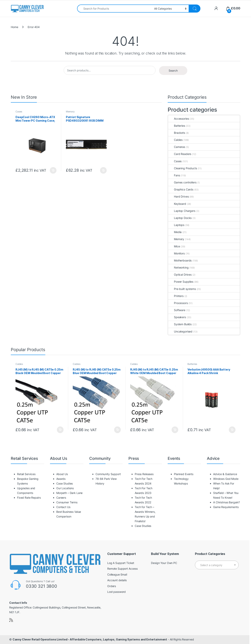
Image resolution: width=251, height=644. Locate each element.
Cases (19, 112)
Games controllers (182, 182)
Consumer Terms (67, 502)
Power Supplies (181, 282)
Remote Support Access (122, 569)
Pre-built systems (182, 289)
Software (177, 310)
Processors (178, 303)
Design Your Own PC (164, 563)
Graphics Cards (181, 189)
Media (175, 232)
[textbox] (217, 565)
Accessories (178, 119)
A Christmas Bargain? (226, 502)
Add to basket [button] (53, 170)
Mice (174, 246)
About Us (62, 474)
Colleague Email (117, 574)
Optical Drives (180, 275)
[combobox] (115, 9)
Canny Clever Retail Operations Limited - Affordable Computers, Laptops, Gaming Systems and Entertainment (90, 639)
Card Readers (180, 154)
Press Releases (144, 474)
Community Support (108, 474)
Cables (175, 140)
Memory (70, 112)
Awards (61, 479)
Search (173, 71)
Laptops (176, 225)
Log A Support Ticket (121, 563)
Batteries (177, 126)
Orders (112, 586)
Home (14, 27)
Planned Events (184, 474)
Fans (174, 175)
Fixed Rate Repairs (29, 498)
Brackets (177, 133)
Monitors (176, 253)
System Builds (180, 324)
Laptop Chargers (182, 211)
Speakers (177, 317)
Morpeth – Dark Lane (69, 493)
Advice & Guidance (225, 474)
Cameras (177, 147)
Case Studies (65, 483)
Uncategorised (180, 331)
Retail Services (26, 474)
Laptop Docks (180, 218)
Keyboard (177, 204)
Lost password (116, 592)
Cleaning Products (183, 168)
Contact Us (63, 507)
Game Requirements (226, 507)
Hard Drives (178, 196)
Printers (176, 296)
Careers (61, 498)
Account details (117, 580)
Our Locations (65, 488)
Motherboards (180, 260)
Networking (178, 267)
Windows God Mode (226, 479)
